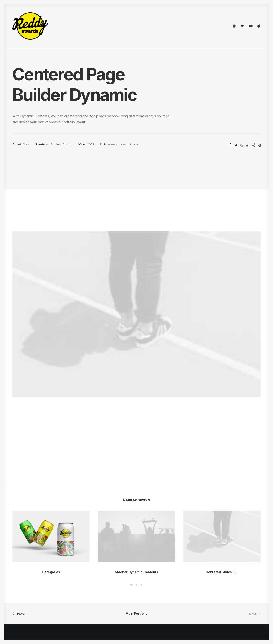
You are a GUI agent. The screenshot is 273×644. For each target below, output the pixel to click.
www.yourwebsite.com (124, 144)
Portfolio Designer (27, 585)
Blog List (19, 597)
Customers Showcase (229, 595)
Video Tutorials (158, 595)
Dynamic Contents (91, 603)
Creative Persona (26, 573)
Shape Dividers (88, 615)
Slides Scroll (86, 608)
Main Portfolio (136, 477)
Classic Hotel (23, 591)
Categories (51, 436)
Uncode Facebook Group (231, 573)
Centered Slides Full (222, 436)
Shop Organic (23, 603)
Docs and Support (162, 573)
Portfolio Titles (24, 579)
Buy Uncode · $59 (233, 521)
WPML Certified (89, 620)
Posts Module (87, 591)
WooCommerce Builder (95, 579)
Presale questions (161, 618)
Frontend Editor (88, 573)
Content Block (88, 597)
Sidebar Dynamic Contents (136, 436)
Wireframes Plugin (91, 585)
